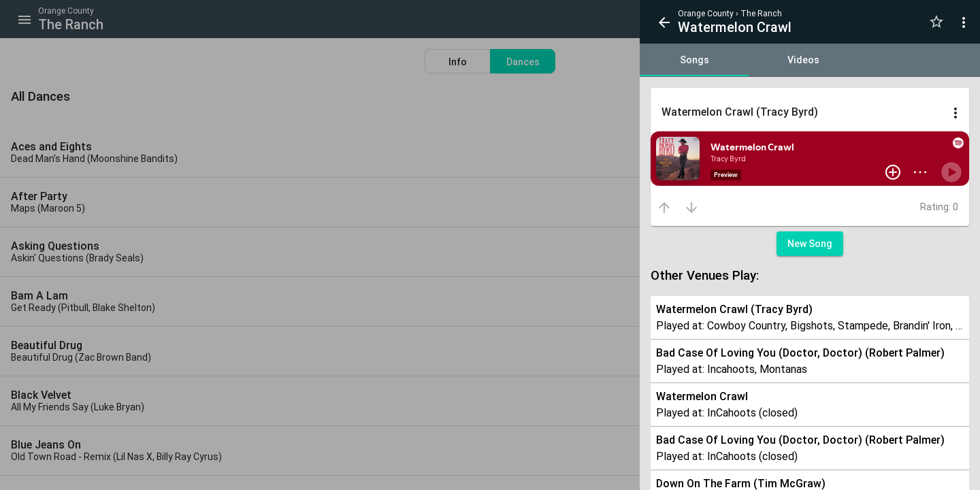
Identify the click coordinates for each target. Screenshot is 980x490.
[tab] (694, 60)
